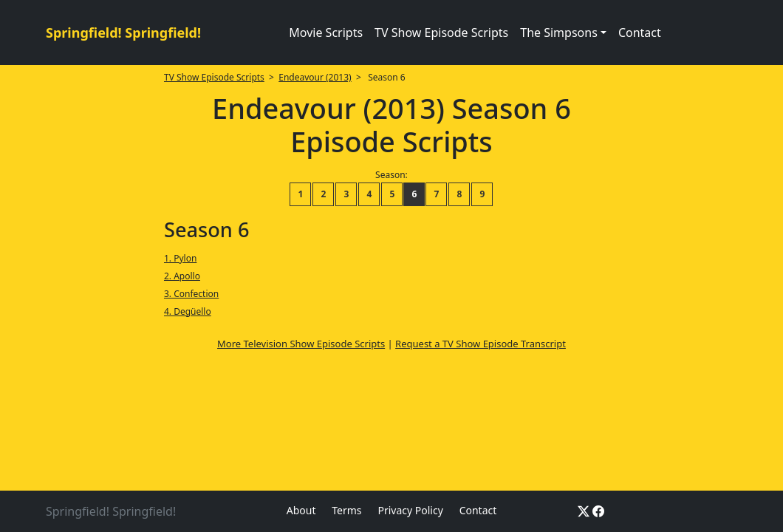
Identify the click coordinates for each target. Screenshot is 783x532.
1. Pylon (180, 258)
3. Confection (191, 294)
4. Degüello (188, 311)
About (301, 510)
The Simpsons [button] (559, 33)
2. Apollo (182, 276)
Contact (640, 33)
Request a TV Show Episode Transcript (481, 344)
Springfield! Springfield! (123, 33)
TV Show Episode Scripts (441, 33)
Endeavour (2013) (315, 77)
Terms (346, 510)
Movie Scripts (326, 33)
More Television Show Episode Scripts (301, 344)
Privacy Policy (410, 510)
